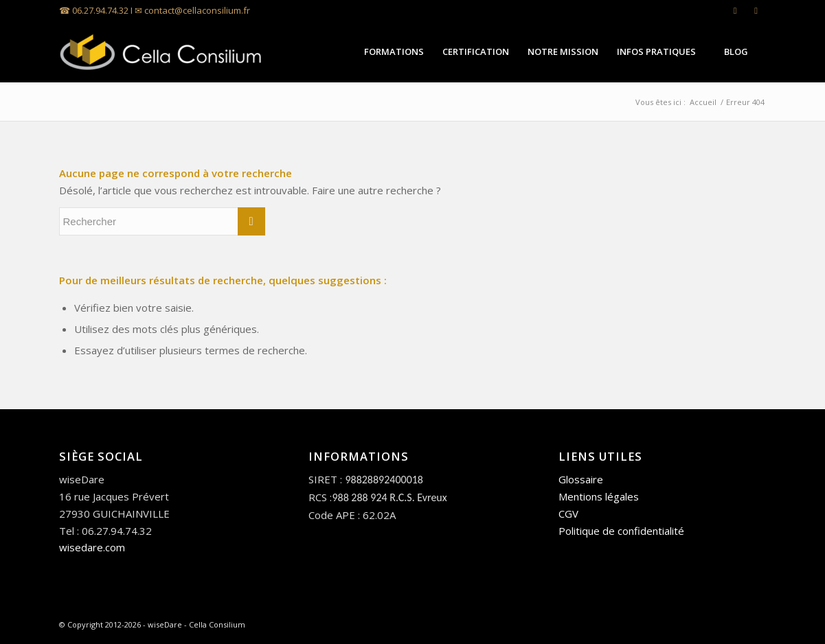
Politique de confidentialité (621, 531)
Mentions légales (599, 496)
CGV (568, 514)
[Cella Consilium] (162, 51)
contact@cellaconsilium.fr (197, 10)
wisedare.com (92, 547)
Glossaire (581, 479)
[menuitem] (394, 51)
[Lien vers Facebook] (756, 10)
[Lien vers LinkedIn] (735, 10)
